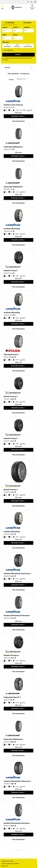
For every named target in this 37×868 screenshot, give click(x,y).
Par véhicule (27, 23)
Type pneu (6, 42)
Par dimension (10, 23)
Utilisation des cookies (7, 861)
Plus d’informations (18, 121)
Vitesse (15, 35)
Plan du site (4, 866)
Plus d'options (8, 50)
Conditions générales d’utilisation (10, 864)
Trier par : (11, 80)
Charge (4, 35)
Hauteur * (16, 27)
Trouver (18, 55)
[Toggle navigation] (2, 7)
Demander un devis (19, 116)
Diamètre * (27, 27)
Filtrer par (18, 68)
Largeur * (5, 27)
